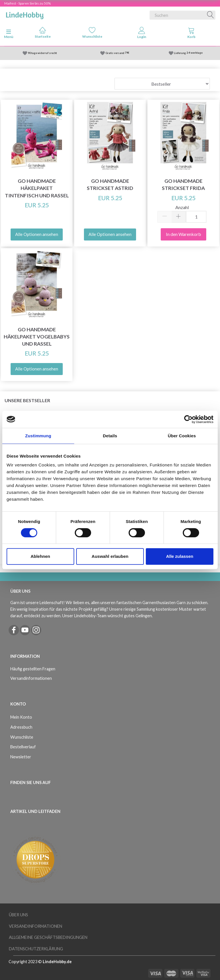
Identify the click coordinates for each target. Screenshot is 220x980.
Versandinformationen (31, 678)
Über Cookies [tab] (182, 436)
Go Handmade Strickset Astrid (110, 185)
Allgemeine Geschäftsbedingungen (48, 937)
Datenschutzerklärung (36, 949)
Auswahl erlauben (110, 556)
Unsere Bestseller (27, 400)
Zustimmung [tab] (38, 436)
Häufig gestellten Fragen (33, 669)
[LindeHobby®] (25, 14)
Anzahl (182, 207)
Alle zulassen (180, 556)
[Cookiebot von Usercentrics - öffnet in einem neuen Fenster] (188, 419)
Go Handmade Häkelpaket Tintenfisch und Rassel (37, 188)
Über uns (18, 915)
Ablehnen (40, 556)
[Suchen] (211, 15)
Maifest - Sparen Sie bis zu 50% (27, 3)
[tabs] (191, 34)
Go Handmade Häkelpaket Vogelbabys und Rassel (37, 337)
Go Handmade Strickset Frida (183, 185)
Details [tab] (110, 436)
